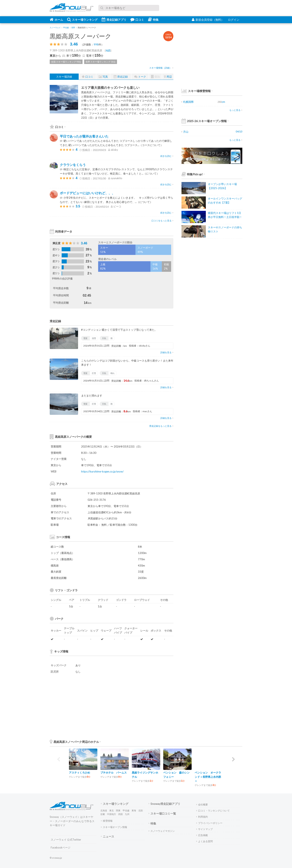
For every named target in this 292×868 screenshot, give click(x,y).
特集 (153, 20)
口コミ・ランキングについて (213, 811)
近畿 (103, 814)
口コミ (137, 20)
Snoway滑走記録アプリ (164, 804)
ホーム (56, 20)
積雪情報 (107, 821)
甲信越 (126, 810)
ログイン (234, 20)
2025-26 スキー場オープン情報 (205, 121)
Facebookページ (61, 847)
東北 (112, 810)
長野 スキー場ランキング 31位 (101, 62)
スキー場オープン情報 (114, 827)
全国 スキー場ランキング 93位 (66, 62)
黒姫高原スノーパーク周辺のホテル (75, 742)
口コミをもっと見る (162, 221)
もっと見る (236, 110)
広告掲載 (202, 835)
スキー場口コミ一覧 (162, 813)
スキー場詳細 (64, 77)
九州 (127, 814)
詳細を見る (167, 352)
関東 (118, 810)
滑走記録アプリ (114, 20)
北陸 (141, 810)
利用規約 (202, 817)
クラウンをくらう (73, 165)
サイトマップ (205, 829)
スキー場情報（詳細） (161, 68)
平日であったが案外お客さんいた (84, 136)
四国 (120, 814)
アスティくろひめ (79, 773)
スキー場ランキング (82, 20)
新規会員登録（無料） (208, 20)
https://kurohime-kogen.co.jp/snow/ (102, 471)
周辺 (168, 77)
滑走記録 (121, 77)
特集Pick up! (193, 174)
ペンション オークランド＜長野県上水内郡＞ (208, 777)
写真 (103, 77)
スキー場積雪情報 (196, 91)
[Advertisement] (143, 706)
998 (96, 44)
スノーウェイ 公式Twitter (66, 840)
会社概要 (202, 805)
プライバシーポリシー (209, 823)
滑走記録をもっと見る (161, 426)
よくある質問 (205, 841)
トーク (140, 77)
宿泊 (155, 77)
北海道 (104, 810)
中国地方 (112, 814)
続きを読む (167, 156)
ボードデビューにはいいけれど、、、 (87, 193)
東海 (134, 810)
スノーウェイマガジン (162, 831)
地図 (108, 50)
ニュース (108, 836)
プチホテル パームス (114, 773)
